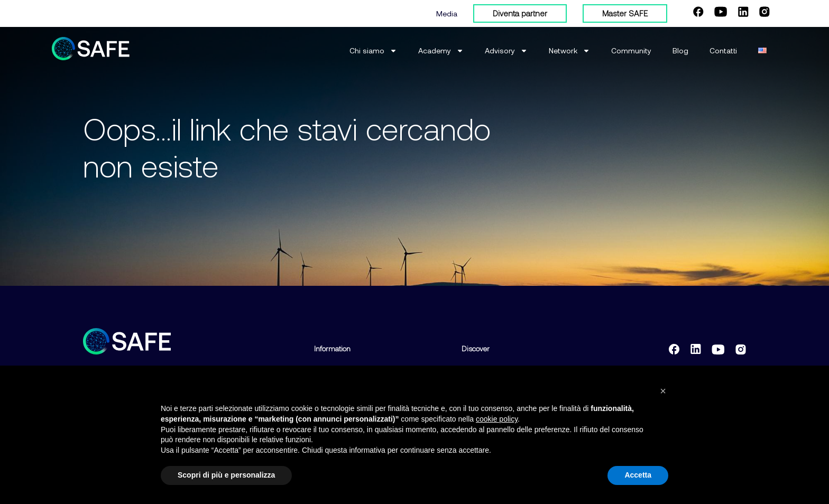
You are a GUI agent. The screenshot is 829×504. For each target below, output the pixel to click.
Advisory (506, 51)
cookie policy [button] (497, 419)
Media (447, 13)
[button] (663, 391)
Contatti (723, 50)
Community (631, 50)
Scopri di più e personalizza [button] (226, 475)
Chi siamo (373, 51)
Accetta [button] (638, 475)
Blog (680, 50)
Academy (441, 51)
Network (569, 51)
